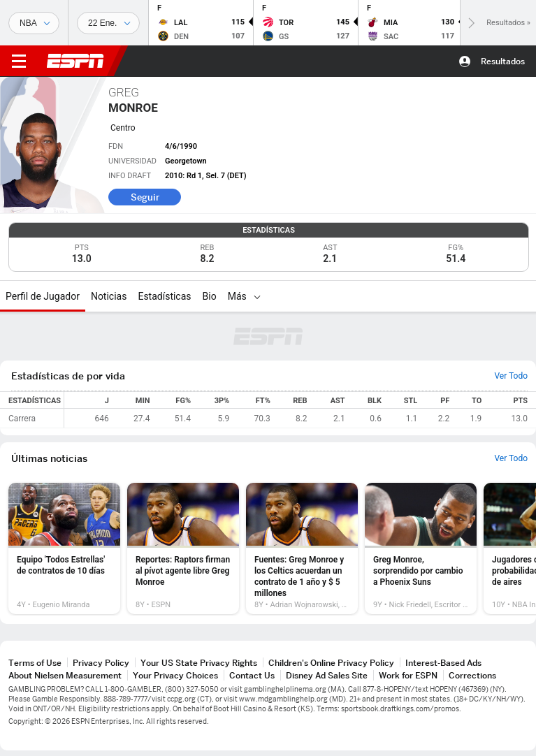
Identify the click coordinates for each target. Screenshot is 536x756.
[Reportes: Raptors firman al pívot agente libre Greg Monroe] (183, 548)
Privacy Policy (101, 663)
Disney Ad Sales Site (327, 675)
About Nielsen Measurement (65, 675)
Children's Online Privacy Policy (331, 663)
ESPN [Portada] (75, 61)
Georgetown (186, 161)
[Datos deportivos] (108, 23)
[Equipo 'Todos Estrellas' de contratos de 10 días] (64, 548)
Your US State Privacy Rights (199, 663)
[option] (64, 548)
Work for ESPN (408, 675)
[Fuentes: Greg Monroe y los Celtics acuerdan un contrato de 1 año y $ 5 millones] (302, 548)
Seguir (145, 197)
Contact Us (252, 675)
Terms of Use (35, 663)
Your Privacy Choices (175, 675)
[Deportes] (34, 23)
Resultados (503, 61)
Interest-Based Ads (443, 663)
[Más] (257, 296)
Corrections (472, 675)
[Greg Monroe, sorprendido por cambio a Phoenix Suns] (421, 548)
